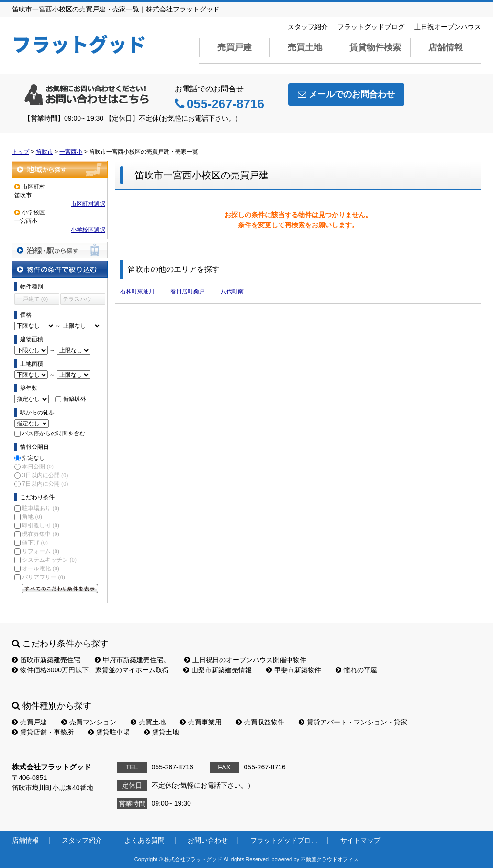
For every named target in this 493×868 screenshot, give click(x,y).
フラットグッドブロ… (284, 840)
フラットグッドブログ (371, 27)
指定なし (34, 458)
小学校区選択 (88, 230)
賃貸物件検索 (375, 47)
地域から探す (60, 169)
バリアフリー (43, 577)
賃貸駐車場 (109, 732)
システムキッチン (49, 560)
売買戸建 (235, 47)
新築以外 (75, 399)
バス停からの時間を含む (54, 434)
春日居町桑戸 (188, 291)
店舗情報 (446, 47)
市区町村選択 (88, 204)
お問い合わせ (208, 840)
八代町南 (232, 291)
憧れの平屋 (356, 670)
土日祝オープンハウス (448, 27)
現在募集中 (40, 534)
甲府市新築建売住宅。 (132, 660)
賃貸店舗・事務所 (43, 732)
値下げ (35, 543)
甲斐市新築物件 (294, 670)
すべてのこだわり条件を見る (60, 589)
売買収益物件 (260, 722)
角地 (32, 517)
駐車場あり (40, 508)
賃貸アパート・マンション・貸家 (353, 722)
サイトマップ (360, 840)
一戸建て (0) (32, 299)
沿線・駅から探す (60, 250)
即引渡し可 (40, 525)
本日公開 (38, 467)
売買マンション (89, 722)
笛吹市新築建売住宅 (46, 660)
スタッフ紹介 (308, 27)
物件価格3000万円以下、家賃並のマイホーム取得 (90, 670)
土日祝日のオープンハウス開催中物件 (245, 660)
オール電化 (40, 568)
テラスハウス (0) (77, 300)
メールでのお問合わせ (346, 94)
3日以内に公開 (45, 475)
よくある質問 (145, 840)
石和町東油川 (137, 291)
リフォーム (40, 551)
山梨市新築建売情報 (218, 670)
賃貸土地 (162, 732)
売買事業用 (201, 722)
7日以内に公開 (45, 484)
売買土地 (305, 47)
